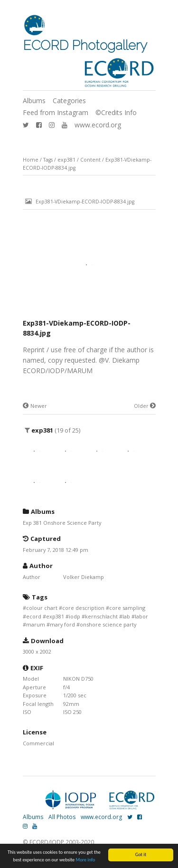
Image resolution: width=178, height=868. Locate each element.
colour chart (42, 608)
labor (141, 616)
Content (90, 160)
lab (126, 616)
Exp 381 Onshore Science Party (62, 523)
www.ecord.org (98, 125)
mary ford (62, 624)
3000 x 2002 (37, 651)
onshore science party (108, 624)
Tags (48, 160)
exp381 (66, 160)
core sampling (127, 608)
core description (83, 608)
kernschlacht (101, 616)
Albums (34, 101)
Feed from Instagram (56, 112)
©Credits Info (116, 112)
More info (86, 860)
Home (31, 160)
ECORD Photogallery (85, 45)
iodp (75, 616)
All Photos (62, 817)
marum (36, 624)
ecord (34, 616)
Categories (69, 101)
